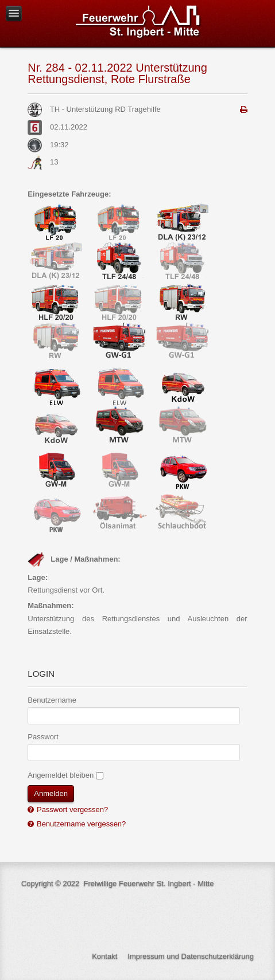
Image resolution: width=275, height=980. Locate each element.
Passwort (43, 737)
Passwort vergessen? (71, 810)
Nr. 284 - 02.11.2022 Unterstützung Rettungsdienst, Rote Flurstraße (117, 73)
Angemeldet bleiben (61, 775)
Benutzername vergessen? (80, 824)
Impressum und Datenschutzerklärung (191, 956)
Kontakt (104, 956)
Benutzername (52, 700)
